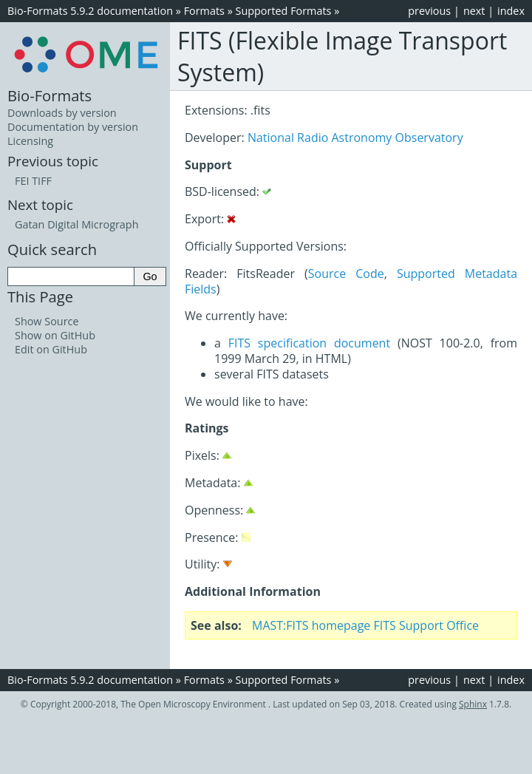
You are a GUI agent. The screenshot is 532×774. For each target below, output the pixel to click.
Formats (204, 11)
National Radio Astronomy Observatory (355, 138)
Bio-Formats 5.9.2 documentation (90, 11)
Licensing (30, 141)
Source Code (346, 274)
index (511, 11)
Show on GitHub (55, 335)
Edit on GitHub (51, 349)
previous (429, 11)
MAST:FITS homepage (311, 625)
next (474, 11)
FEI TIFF (33, 181)
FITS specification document (309, 343)
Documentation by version (73, 127)
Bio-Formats (50, 95)
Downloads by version (62, 113)
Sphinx (473, 704)
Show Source (47, 321)
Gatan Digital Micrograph (77, 224)
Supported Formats (284, 11)
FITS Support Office (427, 625)
